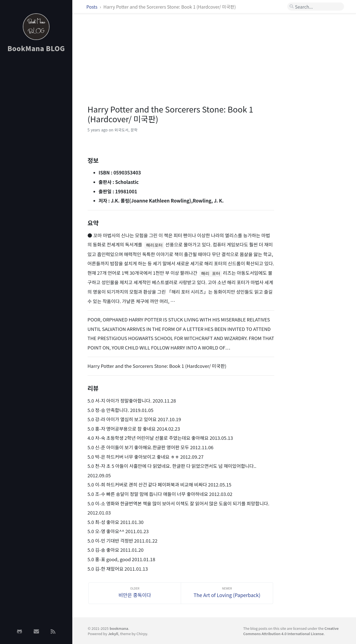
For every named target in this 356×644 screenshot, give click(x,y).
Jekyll (113, 634)
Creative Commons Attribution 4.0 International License (291, 631)
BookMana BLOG (36, 48)
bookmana (119, 628)
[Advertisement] (36, 145)
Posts (92, 7)
